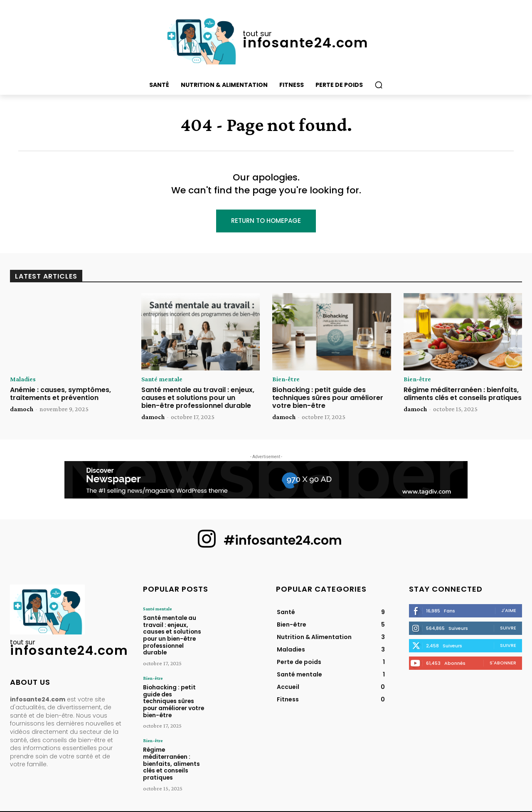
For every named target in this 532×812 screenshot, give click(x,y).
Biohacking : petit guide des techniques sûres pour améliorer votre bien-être (328, 398)
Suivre (508, 628)
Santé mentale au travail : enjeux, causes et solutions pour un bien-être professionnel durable (198, 398)
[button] (379, 85)
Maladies (23, 379)
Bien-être (286, 379)
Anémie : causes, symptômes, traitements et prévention (60, 394)
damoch (22, 409)
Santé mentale (162, 379)
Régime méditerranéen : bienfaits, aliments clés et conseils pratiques (463, 394)
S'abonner (503, 663)
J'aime (509, 610)
